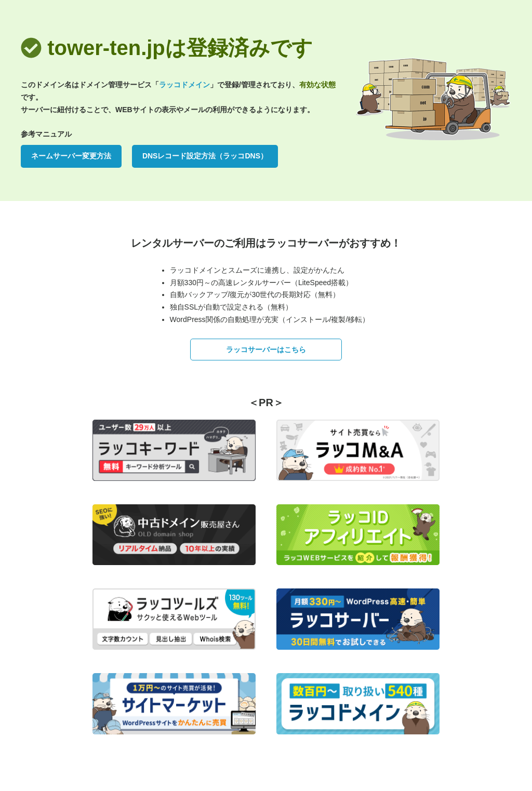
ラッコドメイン (184, 85)
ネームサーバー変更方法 (71, 156)
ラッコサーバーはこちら (266, 350)
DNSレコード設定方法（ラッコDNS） (205, 156)
